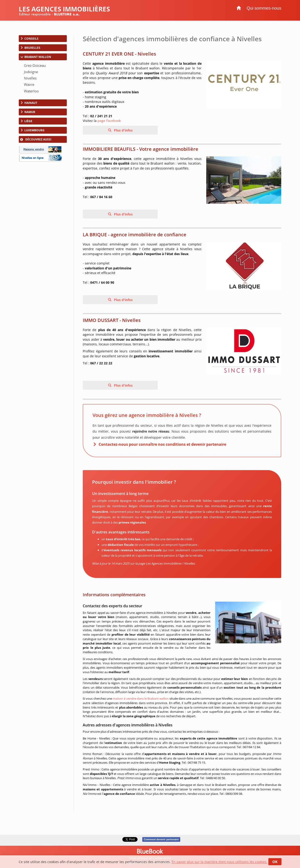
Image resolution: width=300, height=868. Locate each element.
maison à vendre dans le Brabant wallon (141, 698)
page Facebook (109, 121)
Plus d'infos (123, 130)
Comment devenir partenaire (161, 839)
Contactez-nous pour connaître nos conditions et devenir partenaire (162, 444)
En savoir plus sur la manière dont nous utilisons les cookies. (219, 862)
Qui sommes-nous (264, 8)
